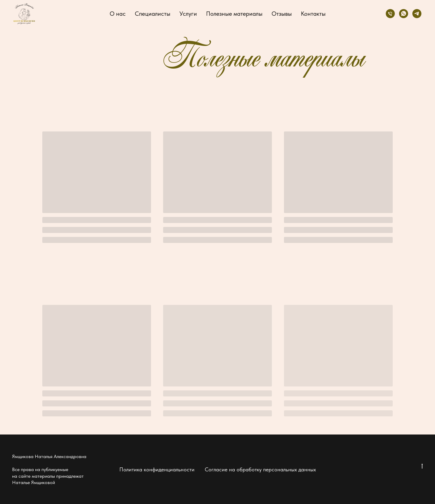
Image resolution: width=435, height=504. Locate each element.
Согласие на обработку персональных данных (260, 469)
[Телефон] (390, 14)
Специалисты (153, 14)
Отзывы (282, 14)
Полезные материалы (234, 14)
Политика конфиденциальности (157, 469)
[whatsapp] (404, 14)
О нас (118, 14)
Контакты (313, 14)
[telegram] (417, 14)
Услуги (188, 14)
